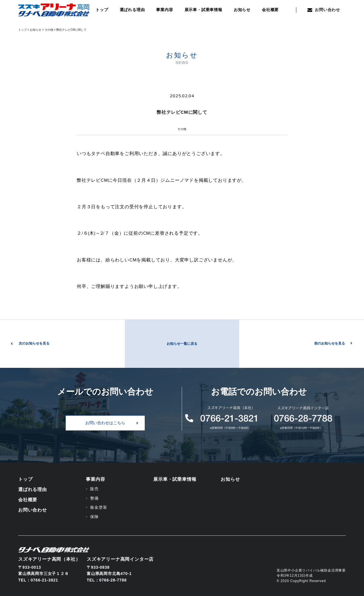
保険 (94, 517)
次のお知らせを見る (34, 343)
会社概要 (270, 10)
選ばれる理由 (132, 10)
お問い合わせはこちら (105, 423)
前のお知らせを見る (330, 343)
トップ (102, 10)
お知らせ (242, 10)
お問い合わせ (324, 10)
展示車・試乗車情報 (203, 10)
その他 (182, 129)
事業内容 (165, 10)
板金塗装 (99, 507)
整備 (94, 498)
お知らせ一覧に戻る (182, 344)
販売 (94, 489)
